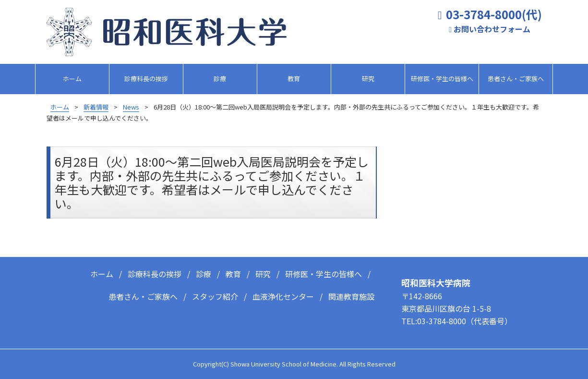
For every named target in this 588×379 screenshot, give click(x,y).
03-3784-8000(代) (494, 15)
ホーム (72, 79)
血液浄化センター (283, 293)
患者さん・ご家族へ (516, 79)
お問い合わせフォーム (492, 29)
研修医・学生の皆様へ (442, 79)
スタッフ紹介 (215, 293)
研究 (368, 79)
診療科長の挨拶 (146, 79)
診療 (220, 79)
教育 (294, 79)
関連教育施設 (351, 293)
